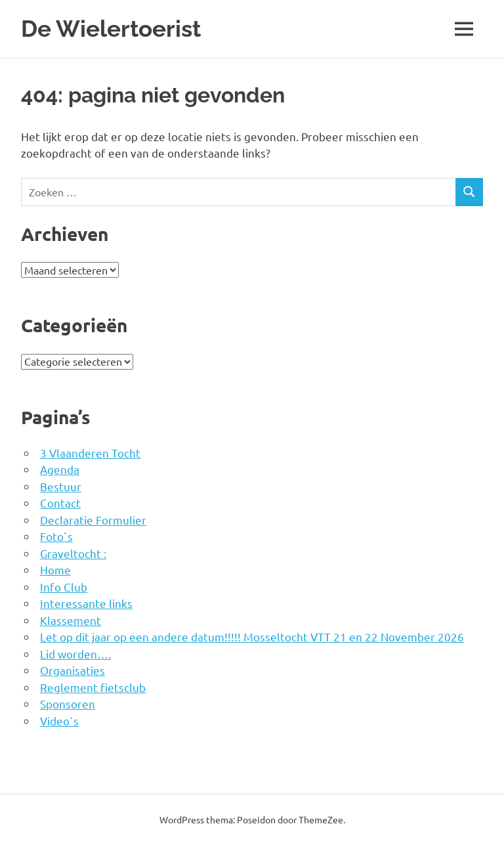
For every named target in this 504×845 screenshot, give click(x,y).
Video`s (59, 721)
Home (55, 570)
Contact (60, 503)
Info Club (64, 587)
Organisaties (73, 670)
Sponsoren (68, 704)
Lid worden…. (75, 654)
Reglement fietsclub (93, 687)
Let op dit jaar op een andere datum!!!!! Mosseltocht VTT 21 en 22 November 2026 (252, 637)
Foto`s (56, 536)
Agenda (60, 469)
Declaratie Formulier (93, 520)
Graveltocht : (73, 553)
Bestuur (61, 486)
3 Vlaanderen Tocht (90, 453)
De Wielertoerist (111, 29)
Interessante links (86, 603)
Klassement (71, 620)
